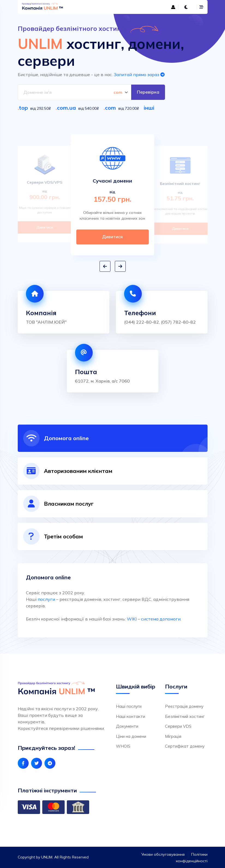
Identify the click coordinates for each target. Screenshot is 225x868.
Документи (127, 726)
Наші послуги (129, 706)
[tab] (113, 438)
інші (149, 108)
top (23, 108)
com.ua (66, 108)
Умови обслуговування (163, 854)
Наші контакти (130, 716)
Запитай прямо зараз (139, 74)
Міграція (173, 736)
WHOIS (123, 746)
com (110, 108)
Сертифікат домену (185, 746)
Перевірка (148, 92)
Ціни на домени (131, 736)
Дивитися (45, 227)
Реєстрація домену (184, 706)
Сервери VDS (178, 726)
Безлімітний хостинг (185, 716)
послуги (46, 599)
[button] (105, 267)
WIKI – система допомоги (154, 619)
